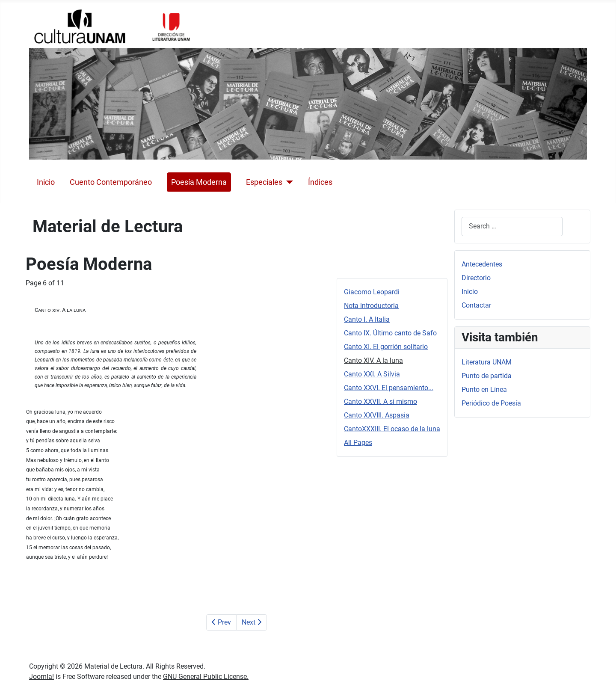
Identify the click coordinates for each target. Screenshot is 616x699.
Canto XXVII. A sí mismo (381, 401)
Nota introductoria (371, 306)
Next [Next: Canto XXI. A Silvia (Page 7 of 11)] (252, 622)
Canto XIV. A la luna (373, 360)
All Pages (358, 443)
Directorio (476, 278)
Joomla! (41, 677)
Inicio (46, 182)
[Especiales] (288, 182)
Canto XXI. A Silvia (372, 374)
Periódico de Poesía (491, 403)
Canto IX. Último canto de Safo (390, 333)
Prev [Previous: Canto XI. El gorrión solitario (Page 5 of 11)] (221, 622)
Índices (320, 182)
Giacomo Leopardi (372, 292)
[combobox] (512, 227)
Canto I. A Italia (367, 319)
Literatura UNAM (487, 362)
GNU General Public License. (206, 677)
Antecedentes (482, 264)
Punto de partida (487, 376)
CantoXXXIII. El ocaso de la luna (392, 429)
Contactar (476, 305)
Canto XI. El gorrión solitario (386, 347)
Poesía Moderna (199, 182)
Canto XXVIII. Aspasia (377, 415)
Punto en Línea (484, 389)
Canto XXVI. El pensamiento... (389, 388)
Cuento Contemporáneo (111, 182)
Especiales (264, 182)
